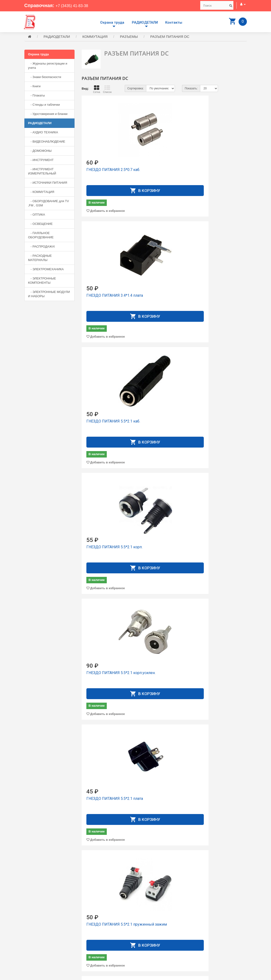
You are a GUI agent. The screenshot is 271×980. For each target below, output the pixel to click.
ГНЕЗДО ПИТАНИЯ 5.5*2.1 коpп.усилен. (161, 272)
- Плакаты (37, 96)
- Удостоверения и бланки (48, 115)
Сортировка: (135, 89)
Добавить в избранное (107, 198)
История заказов (151, 939)
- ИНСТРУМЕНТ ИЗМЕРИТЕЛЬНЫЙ (42, 172)
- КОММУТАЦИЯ (41, 193)
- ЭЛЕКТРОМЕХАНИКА (46, 270)
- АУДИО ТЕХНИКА (43, 133)
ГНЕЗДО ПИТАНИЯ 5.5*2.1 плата (218, 272)
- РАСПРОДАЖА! (42, 247)
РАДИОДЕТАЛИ (145, 22)
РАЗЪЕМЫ (129, 37)
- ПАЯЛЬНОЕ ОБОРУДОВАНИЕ (41, 236)
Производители (150, 922)
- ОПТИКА (37, 215)
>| (242, 892)
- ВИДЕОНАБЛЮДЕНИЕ (47, 142)
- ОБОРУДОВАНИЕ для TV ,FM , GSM (49, 204)
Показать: (191, 89)
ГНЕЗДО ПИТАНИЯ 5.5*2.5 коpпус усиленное (218, 500)
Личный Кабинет (151, 935)
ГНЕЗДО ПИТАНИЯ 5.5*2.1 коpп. (103, 272)
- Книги (34, 87)
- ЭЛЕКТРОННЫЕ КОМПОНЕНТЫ (42, 281)
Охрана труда (112, 22)
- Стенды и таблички (44, 105)
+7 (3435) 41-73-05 (41, 941)
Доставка (146, 927)
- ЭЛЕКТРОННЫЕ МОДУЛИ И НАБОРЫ (49, 295)
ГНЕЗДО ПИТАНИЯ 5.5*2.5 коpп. (161, 498)
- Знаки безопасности (45, 78)
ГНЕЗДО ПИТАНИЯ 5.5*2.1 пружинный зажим (103, 387)
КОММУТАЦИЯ (95, 37)
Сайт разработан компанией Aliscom (119, 975)
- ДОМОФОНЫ (40, 151)
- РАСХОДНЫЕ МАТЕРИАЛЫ (40, 259)
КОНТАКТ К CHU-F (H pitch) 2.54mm (162, 723)
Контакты (174, 22)
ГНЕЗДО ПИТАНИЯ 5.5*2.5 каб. (103, 498)
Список (107, 90)
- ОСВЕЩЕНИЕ (40, 224)
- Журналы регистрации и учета (48, 66)
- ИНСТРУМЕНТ (41, 161)
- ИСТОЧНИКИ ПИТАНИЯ (48, 183)
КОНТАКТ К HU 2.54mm (164, 833)
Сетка (97, 90)
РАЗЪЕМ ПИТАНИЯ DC (170, 37)
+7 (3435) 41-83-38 (76, 5)
